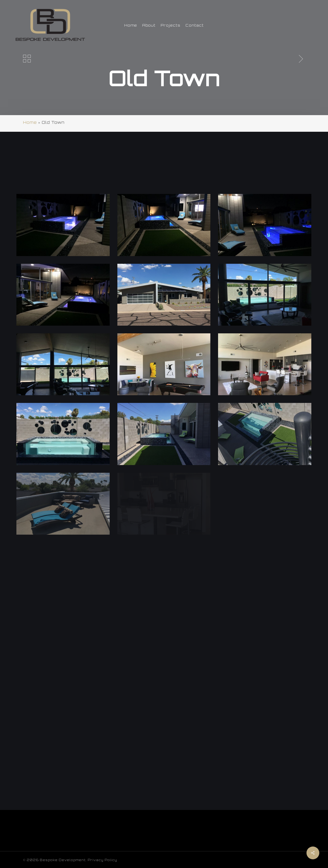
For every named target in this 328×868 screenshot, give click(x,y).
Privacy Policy (102, 860)
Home (30, 122)
